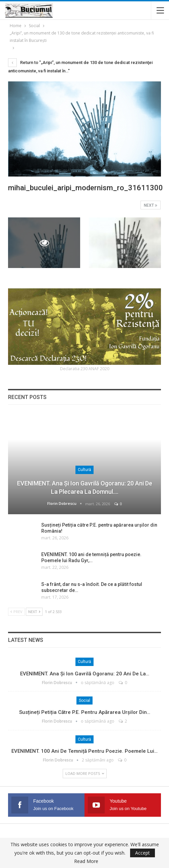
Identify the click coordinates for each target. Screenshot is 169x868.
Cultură (84, 470)
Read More (86, 861)
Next (151, 205)
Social (84, 700)
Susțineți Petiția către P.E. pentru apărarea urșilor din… (85, 712)
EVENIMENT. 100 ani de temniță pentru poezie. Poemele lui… (84, 751)
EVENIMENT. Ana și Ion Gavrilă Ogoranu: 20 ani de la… (85, 674)
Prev (16, 612)
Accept (143, 853)
